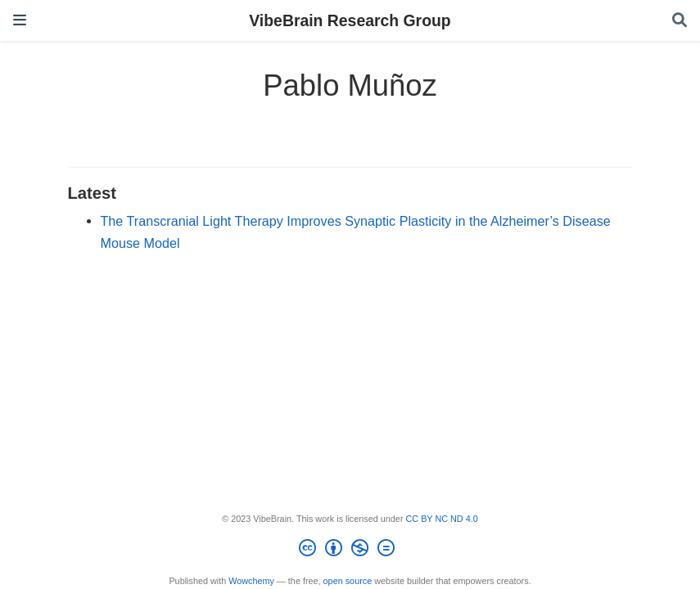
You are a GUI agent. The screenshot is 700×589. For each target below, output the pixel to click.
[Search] (680, 21)
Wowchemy (251, 581)
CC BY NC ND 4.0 (442, 519)
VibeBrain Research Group (350, 20)
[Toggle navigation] (20, 20)
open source (348, 581)
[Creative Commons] (350, 551)
